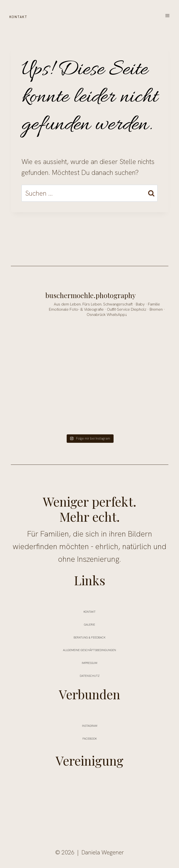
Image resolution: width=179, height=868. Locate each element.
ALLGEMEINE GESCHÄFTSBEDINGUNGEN (89, 649)
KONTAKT (25, 16)
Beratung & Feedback (89, 636)
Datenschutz (89, 675)
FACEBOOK (89, 738)
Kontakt (90, 611)
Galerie (89, 624)
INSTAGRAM (89, 725)
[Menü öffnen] (167, 16)
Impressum (89, 662)
